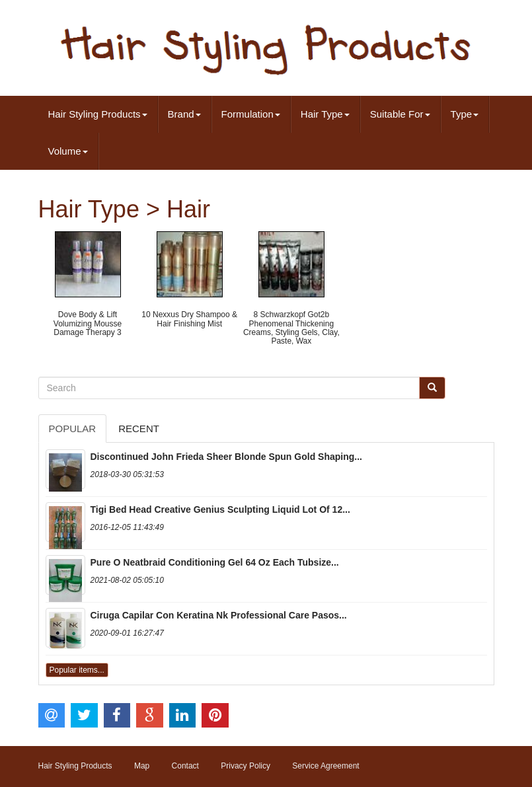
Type (465, 114)
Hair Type (325, 114)
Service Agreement (325, 766)
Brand (184, 114)
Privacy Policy (246, 766)
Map (142, 766)
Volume (68, 151)
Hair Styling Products (98, 114)
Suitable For (400, 114)
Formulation (251, 114)
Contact (185, 766)
